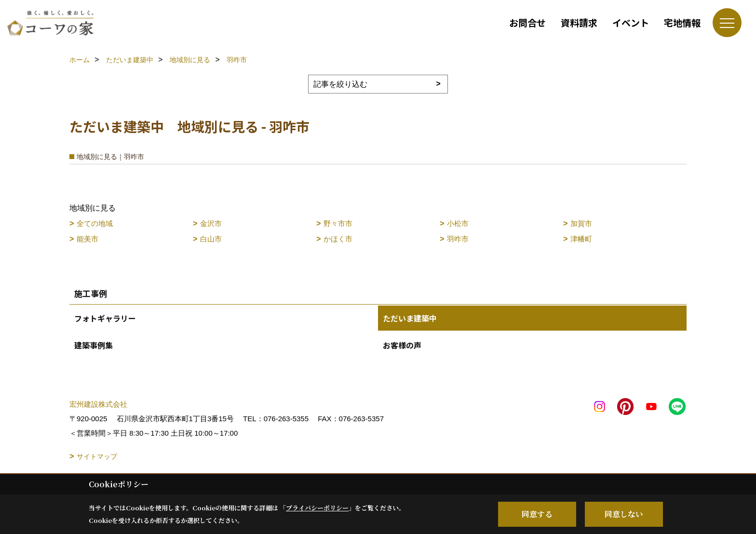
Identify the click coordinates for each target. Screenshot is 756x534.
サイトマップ (97, 456)
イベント (631, 22)
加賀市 (581, 223)
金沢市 (211, 223)
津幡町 (581, 239)
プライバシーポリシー (317, 508)
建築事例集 (94, 345)
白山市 (211, 239)
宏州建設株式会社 (98, 404)
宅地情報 (682, 22)
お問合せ (527, 22)
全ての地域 (95, 223)
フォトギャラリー (105, 318)
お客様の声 (402, 345)
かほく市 (338, 239)
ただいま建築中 (410, 318)
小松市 (458, 223)
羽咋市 (458, 239)
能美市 (88, 239)
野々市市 (338, 223)
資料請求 (579, 22)
